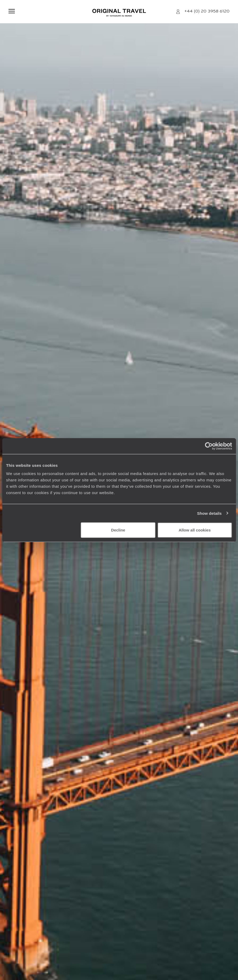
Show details (209, 513)
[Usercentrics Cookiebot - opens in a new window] (209, 446)
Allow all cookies (195, 530)
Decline (118, 530)
